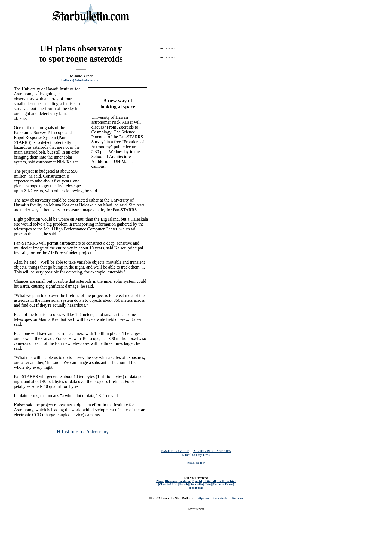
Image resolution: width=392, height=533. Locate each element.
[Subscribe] (197, 484)
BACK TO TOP (196, 463)
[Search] (184, 484)
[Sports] (197, 481)
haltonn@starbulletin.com (81, 80)
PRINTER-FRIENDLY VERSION (212, 451)
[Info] (208, 484)
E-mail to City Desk (196, 455)
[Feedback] (196, 488)
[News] (160, 481)
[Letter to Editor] (223, 484)
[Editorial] (209, 481)
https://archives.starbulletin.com (220, 498)
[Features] (185, 481)
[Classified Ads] (168, 484)
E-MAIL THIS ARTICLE (175, 451)
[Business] (171, 481)
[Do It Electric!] (226, 481)
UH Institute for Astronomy (81, 432)
